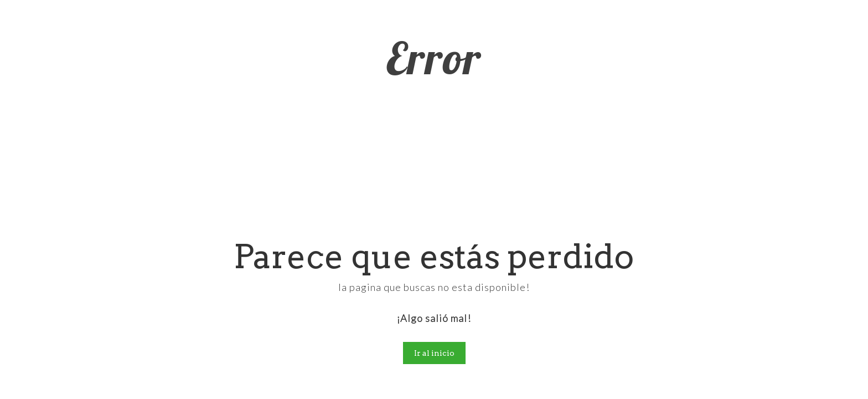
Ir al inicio (434, 353)
